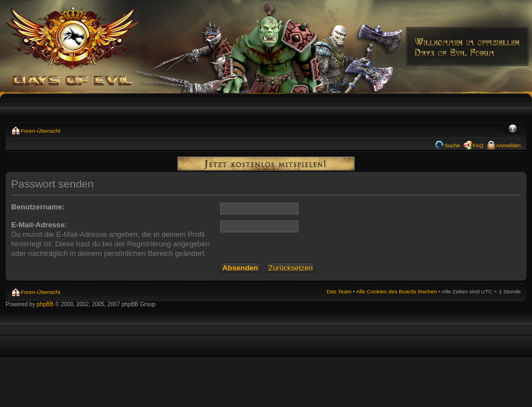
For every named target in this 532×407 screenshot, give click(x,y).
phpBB (45, 304)
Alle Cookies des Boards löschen (396, 291)
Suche (452, 145)
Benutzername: (38, 207)
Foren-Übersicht (41, 131)
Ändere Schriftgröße (513, 129)
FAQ (478, 145)
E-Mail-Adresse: (39, 225)
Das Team (339, 291)
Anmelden (508, 145)
